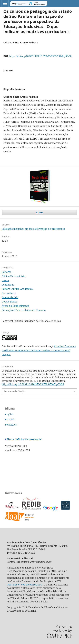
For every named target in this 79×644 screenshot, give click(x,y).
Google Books (9, 302)
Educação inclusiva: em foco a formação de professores (33, 229)
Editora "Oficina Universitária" (24, 439)
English (9, 414)
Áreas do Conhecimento (15, 306)
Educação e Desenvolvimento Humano (24, 310)
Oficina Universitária (13, 276)
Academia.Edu (10, 297)
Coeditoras (8, 285)
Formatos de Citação (14, 391)
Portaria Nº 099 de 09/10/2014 (25, 585)
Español (10, 419)
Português (11, 425)
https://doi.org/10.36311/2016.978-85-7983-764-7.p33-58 (40, 56)
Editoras (6, 272)
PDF (41, 213)
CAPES (5, 280)
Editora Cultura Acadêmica (17, 289)
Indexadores (9, 293)
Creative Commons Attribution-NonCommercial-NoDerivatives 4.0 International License (39, 350)
